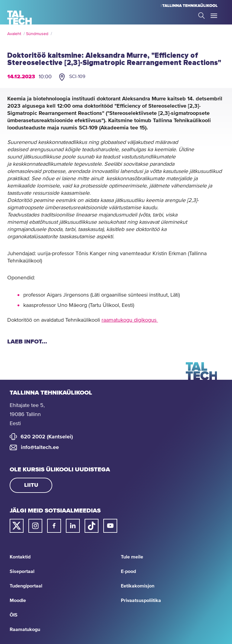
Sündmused (37, 34)
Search (201, 16)
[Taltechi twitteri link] (17, 526)
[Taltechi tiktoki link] (92, 526)
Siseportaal (22, 571)
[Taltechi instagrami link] (35, 526)
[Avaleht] (19, 18)
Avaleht (14, 34)
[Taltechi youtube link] (110, 526)
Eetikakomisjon (138, 586)
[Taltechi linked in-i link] (73, 526)
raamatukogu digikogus (130, 320)
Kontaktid (20, 557)
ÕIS (14, 615)
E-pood (128, 571)
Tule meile (132, 557)
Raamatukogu (25, 629)
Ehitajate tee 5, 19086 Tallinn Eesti (27, 415)
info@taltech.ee (40, 447)
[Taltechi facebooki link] (54, 526)
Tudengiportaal (26, 586)
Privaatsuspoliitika (141, 600)
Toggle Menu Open (214, 16)
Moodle (18, 600)
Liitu (31, 485)
